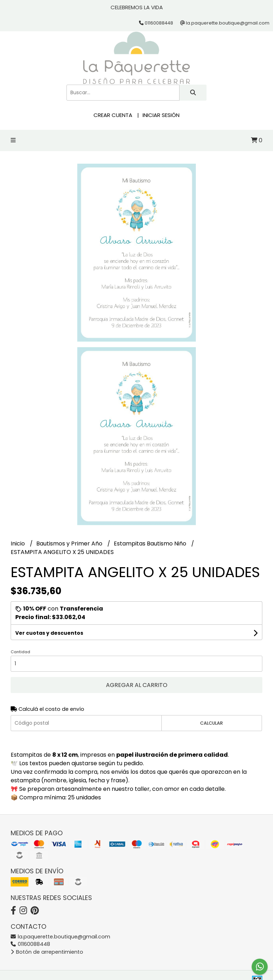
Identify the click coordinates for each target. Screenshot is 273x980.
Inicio (18, 544)
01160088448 (30, 944)
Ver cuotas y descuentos (49, 633)
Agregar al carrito (137, 685)
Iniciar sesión (161, 115)
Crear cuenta (113, 115)
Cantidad (20, 652)
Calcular (212, 723)
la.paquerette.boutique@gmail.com (60, 937)
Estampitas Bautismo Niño (151, 544)
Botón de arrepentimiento (47, 952)
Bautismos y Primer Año (70, 544)
